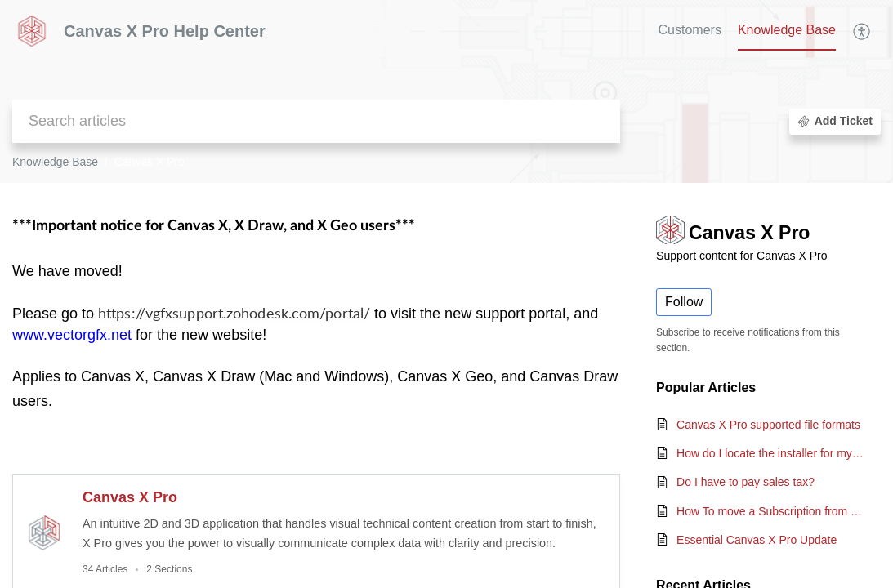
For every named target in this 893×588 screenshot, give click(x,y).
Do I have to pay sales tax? (746, 482)
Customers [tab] (690, 30)
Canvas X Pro (130, 497)
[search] (316, 121)
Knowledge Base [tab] (787, 30)
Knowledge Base (55, 162)
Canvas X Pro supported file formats (768, 425)
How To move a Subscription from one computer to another (770, 511)
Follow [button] (684, 302)
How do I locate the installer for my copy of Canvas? (770, 453)
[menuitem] (862, 31)
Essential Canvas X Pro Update (757, 540)
